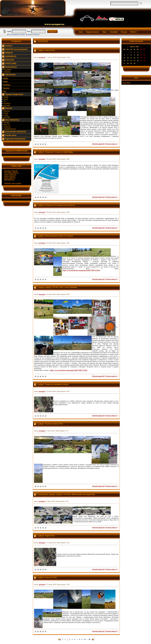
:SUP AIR (6, 105)
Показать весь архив (13, 183)
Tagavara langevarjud (14, 94)
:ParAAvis (7, 103)
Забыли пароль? (34, 35)
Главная (41, 287)
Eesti (124, 83)
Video (105, 32)
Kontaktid (114, 32)
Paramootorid (11, 67)
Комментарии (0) (99, 144)
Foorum (124, 32)
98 (90, 639)
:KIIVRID (6, 123)
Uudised (8, 46)
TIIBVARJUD (10, 75)
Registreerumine (93, 32)
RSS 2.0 (133, 32)
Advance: (6, 88)
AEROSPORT (43, 41)
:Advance (6, 111)
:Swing (6, 99)
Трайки (52, 494)
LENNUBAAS (11, 56)
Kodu (81, 32)
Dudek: (6, 78)
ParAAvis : (7, 85)
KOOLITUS (10, 60)
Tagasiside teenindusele (15, 139)
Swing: (5, 81)
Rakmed (8, 108)
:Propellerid (7, 70)
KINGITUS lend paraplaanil (16, 49)
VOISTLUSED (11, 63)
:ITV (5, 101)
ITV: (5, 91)
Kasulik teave (11, 135)
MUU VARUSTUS (12, 120)
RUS (129, 83)
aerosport (42, 57)
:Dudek (6, 97)
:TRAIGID (7, 72)
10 (85, 639)
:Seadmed (7, 127)
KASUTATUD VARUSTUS (15, 132)
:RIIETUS (6, 125)
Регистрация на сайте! (17, 35)
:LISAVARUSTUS (9, 129)
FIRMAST (9, 53)
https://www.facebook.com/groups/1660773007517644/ (81, 270)
